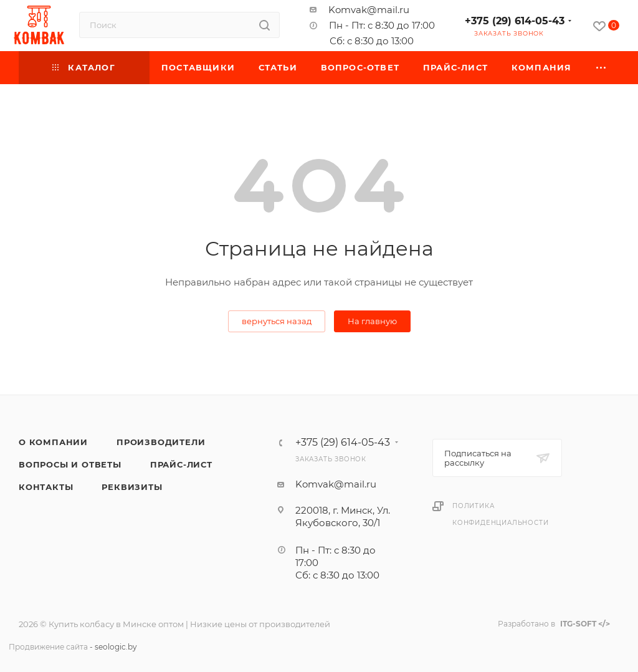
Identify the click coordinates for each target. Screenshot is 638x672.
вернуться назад (277, 321)
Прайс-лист (181, 464)
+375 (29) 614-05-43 (515, 21)
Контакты (46, 487)
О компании (53, 442)
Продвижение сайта (48, 647)
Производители (161, 442)
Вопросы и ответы (70, 464)
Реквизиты (132, 487)
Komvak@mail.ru (369, 10)
